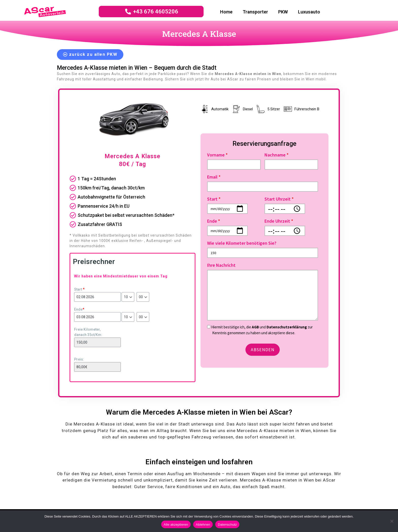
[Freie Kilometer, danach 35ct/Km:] (97, 342)
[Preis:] (97, 367)
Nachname (277, 155)
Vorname (217, 155)
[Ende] (97, 317)
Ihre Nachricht (221, 265)
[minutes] (143, 297)
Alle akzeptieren (176, 525)
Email (214, 177)
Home (226, 12)
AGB (255, 327)
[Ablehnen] (392, 521)
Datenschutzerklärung (287, 327)
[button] (90, 55)
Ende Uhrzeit (279, 221)
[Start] (97, 297)
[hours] (128, 297)
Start (79, 289)
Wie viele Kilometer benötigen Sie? (242, 243)
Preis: (79, 359)
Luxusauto (309, 12)
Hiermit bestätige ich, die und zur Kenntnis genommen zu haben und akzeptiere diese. (260, 330)
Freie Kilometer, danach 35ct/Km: (88, 332)
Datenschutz (227, 525)
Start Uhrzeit (279, 199)
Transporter (255, 12)
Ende (79, 309)
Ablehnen (203, 525)
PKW (283, 12)
